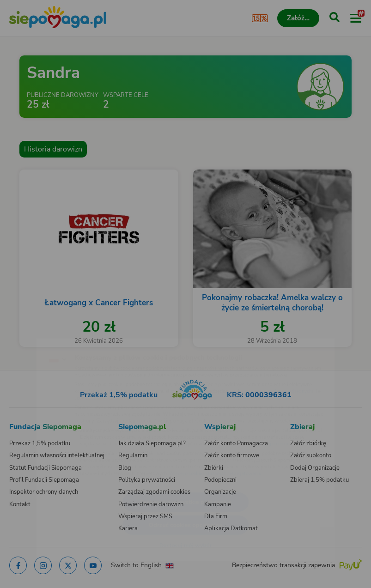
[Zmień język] (26, 337)
